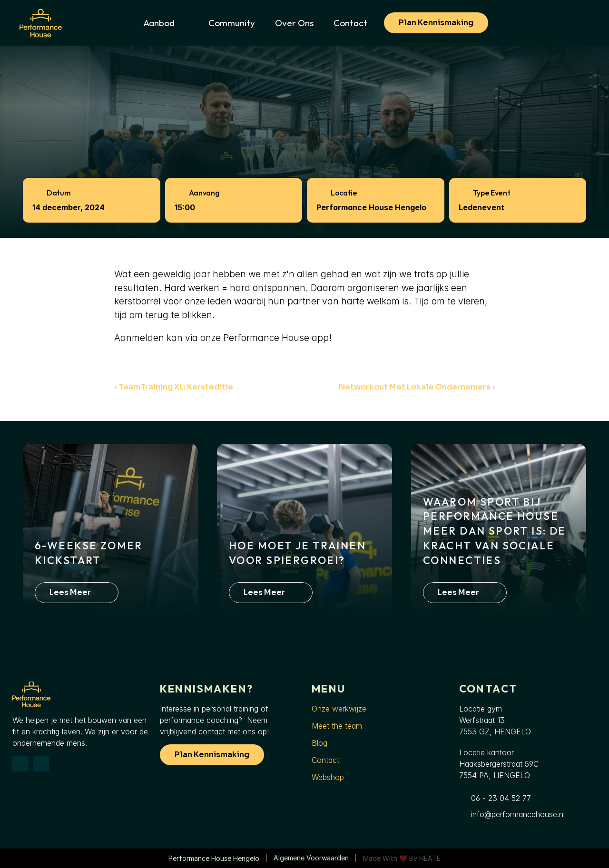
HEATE (430, 858)
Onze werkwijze (339, 709)
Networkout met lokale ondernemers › (417, 387)
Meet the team (337, 726)
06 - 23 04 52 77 (501, 798)
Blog (319, 743)
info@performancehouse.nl (518, 814)
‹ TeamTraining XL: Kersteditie (174, 387)
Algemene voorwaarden (311, 858)
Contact (325, 760)
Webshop (328, 777)
